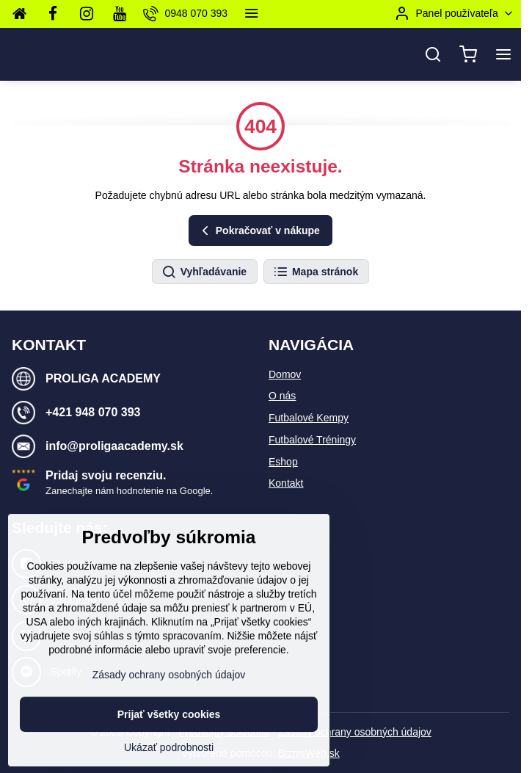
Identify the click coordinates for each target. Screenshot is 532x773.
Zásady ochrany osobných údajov (355, 732)
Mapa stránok (316, 272)
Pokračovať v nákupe (259, 231)
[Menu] (503, 54)
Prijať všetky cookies (169, 749)
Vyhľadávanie (204, 272)
